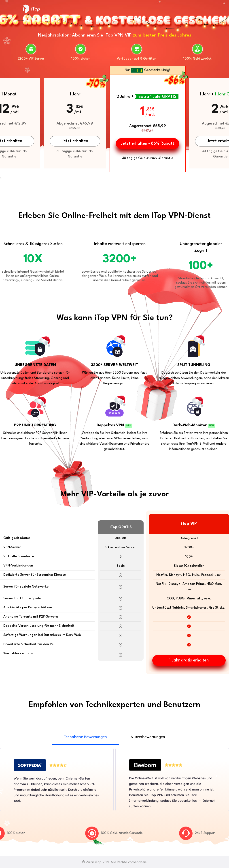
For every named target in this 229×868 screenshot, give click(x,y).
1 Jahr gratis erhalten (189, 660)
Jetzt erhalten (75, 141)
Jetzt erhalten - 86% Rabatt (147, 144)
